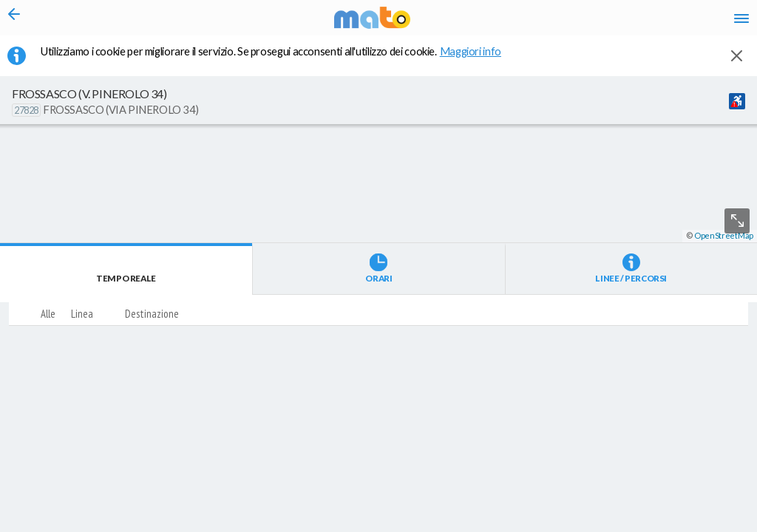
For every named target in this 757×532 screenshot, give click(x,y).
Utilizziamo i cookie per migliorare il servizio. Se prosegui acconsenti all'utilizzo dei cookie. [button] (280, 60)
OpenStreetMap (724, 526)
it (529, 22)
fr (585, 22)
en (556, 22)
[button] (396, 488)
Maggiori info (478, 60)
